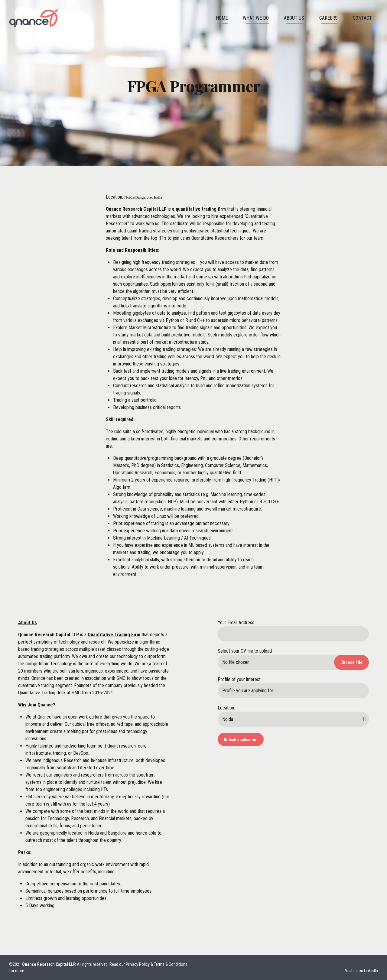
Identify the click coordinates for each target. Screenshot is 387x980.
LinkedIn (371, 971)
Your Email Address (236, 623)
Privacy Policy (138, 964)
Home (222, 18)
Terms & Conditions (171, 964)
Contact (362, 18)
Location (226, 708)
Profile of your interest (239, 679)
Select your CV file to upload (245, 651)
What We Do (256, 18)
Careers (328, 18)
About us (294, 18)
